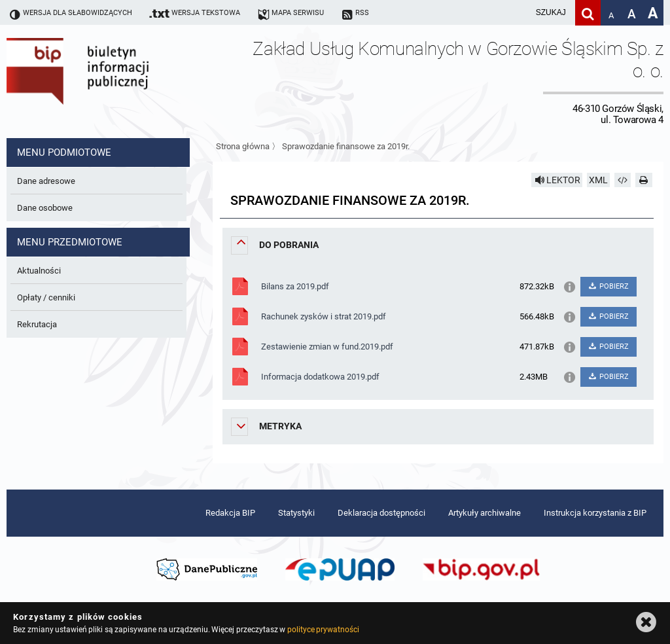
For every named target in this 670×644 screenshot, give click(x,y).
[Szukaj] (588, 13)
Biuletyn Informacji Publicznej (115, 81)
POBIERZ (608, 286)
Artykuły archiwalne (485, 513)
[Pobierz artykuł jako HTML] (623, 180)
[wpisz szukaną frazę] (518, 13)
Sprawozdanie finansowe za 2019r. (346, 146)
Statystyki (296, 513)
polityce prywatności (323, 630)
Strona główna (243, 146)
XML (598, 180)
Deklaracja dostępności (381, 513)
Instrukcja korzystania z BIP (595, 513)
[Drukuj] (644, 180)
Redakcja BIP (230, 513)
